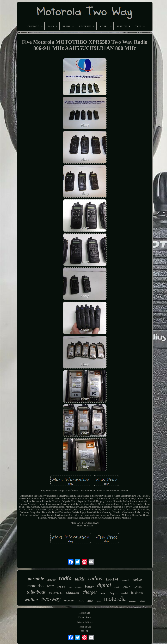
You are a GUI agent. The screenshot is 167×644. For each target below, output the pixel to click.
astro (81, 600)
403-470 (61, 587)
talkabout (36, 592)
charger (90, 592)
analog (78, 587)
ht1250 (51, 580)
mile (103, 593)
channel (73, 592)
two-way (51, 599)
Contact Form (85, 617)
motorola (115, 599)
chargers (113, 593)
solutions (133, 601)
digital (104, 585)
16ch (70, 587)
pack (126, 586)
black (117, 587)
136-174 (112, 579)
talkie (80, 579)
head (90, 601)
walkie (31, 599)
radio (65, 578)
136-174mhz (56, 593)
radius (98, 601)
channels (125, 580)
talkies (142, 601)
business (137, 593)
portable (36, 579)
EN (82, 631)
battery (89, 586)
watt (51, 586)
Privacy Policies (85, 622)
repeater (69, 600)
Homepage (85, 613)
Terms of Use (85, 627)
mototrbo (35, 586)
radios (95, 578)
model (124, 593)
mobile (137, 580)
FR (87, 631)
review (138, 586)
